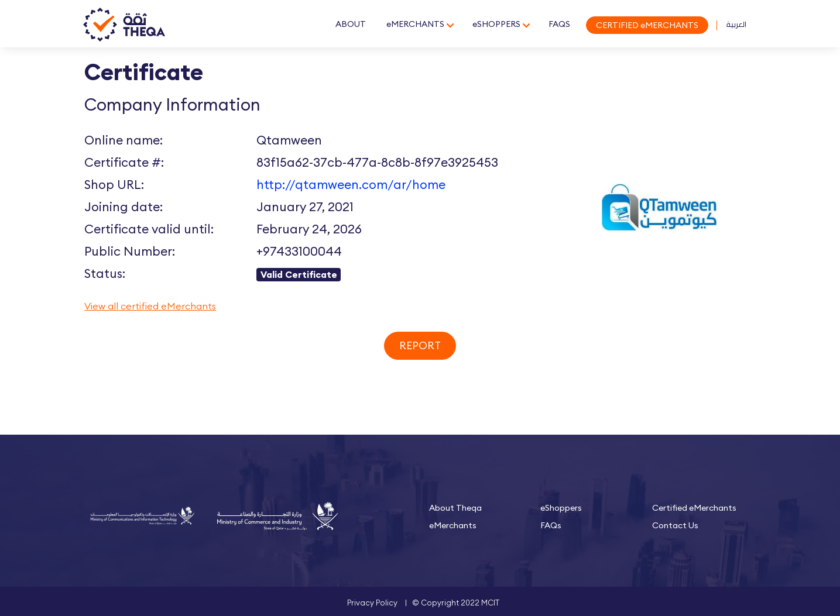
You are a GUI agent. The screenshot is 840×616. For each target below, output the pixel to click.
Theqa (124, 25)
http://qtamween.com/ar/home (351, 185)
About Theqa (455, 508)
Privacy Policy (372, 603)
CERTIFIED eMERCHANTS (647, 25)
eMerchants (453, 525)
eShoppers (561, 508)
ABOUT (351, 24)
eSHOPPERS (496, 24)
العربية (736, 24)
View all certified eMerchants (150, 306)
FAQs (551, 525)
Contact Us (675, 525)
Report (420, 345)
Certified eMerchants (694, 508)
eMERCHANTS (415, 24)
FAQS (559, 24)
